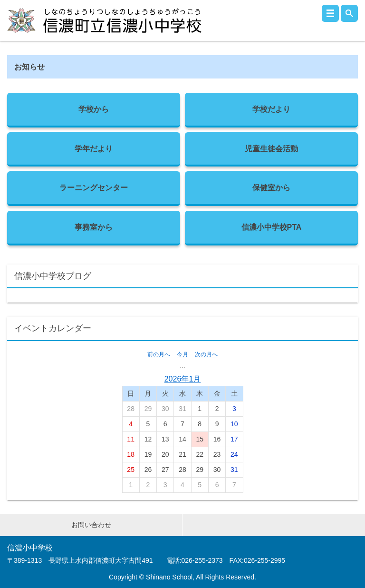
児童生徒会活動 (271, 148)
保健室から (271, 187)
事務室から (94, 227)
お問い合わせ (91, 525)
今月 (182, 354)
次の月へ (206, 354)
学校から (94, 109)
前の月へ (159, 354)
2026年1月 (183, 379)
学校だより (271, 109)
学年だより (94, 148)
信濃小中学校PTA (272, 227)
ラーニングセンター (94, 187)
